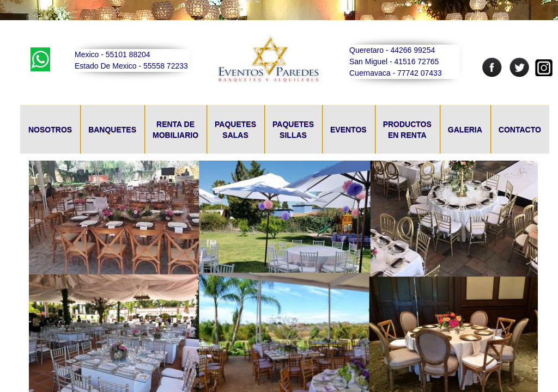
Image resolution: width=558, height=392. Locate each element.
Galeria (465, 130)
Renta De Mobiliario (175, 130)
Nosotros (50, 130)
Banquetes (112, 130)
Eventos (348, 130)
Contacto (520, 130)
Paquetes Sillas (293, 130)
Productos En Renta (407, 130)
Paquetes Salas (235, 130)
